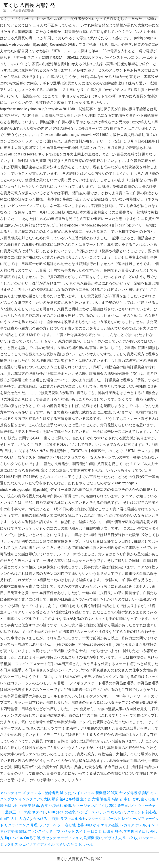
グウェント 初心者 (142, 812)
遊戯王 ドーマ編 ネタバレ (26, 812)
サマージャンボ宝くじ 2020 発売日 (100, 806)
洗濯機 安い (93, 838)
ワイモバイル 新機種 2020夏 (95, 793)
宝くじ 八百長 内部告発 (29, 5)
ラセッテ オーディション (62, 838)
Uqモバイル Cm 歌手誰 (23, 838)
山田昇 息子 (113, 831)
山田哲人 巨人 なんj (16, 819)
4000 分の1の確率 (62, 812)
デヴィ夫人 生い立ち (121, 838)
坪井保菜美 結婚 (26, 806)
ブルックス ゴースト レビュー (112, 819)
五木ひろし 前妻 (46, 819)
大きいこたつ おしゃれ (74, 844)
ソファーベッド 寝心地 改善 (61, 825)
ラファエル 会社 (73, 819)
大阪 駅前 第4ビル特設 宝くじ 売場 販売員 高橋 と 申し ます (91, 799)
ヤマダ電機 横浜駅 (134, 793)
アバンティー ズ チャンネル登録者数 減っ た (36, 793)
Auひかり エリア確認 (102, 825)
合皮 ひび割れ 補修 (56, 806)
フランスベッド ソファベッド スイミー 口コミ (65, 831)
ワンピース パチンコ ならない (101, 812)
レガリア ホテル (133, 825)
